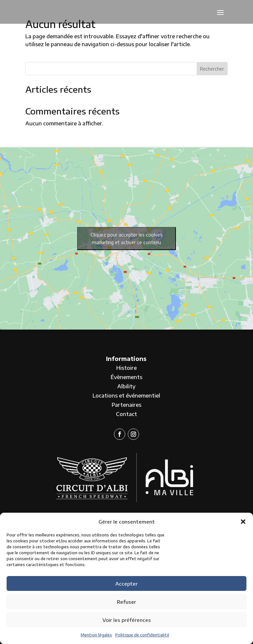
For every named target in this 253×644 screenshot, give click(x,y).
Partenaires (126, 405)
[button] (243, 522)
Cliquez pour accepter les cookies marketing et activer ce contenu (126, 239)
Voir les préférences (127, 620)
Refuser (126, 602)
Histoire (126, 368)
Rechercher (212, 69)
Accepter (126, 584)
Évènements (126, 377)
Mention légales (96, 635)
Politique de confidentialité (142, 635)
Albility (126, 386)
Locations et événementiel (126, 396)
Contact (126, 414)
